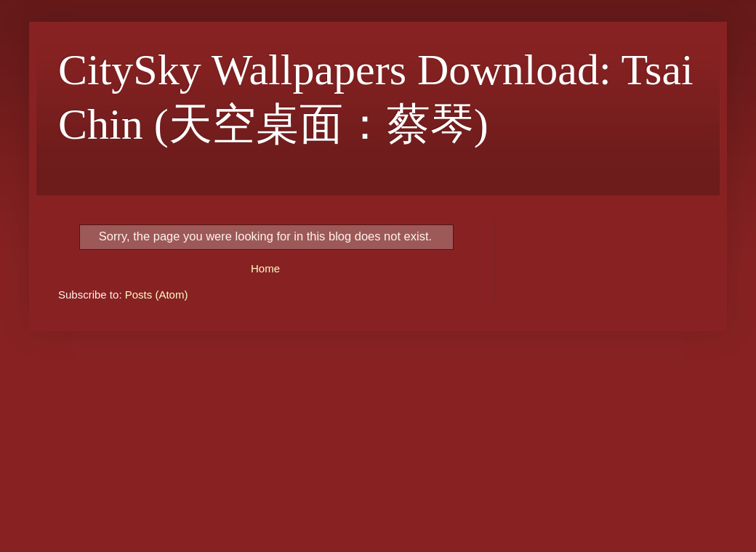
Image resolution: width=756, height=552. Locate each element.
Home (265, 268)
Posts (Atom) (157, 295)
